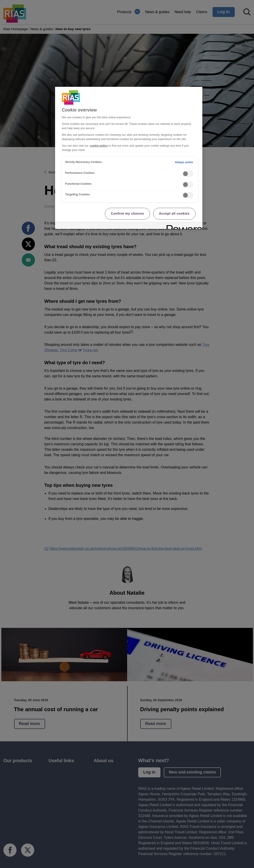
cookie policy (99, 146)
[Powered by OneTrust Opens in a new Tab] (183, 226)
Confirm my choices (127, 213)
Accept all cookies (174, 213)
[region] (129, 158)
